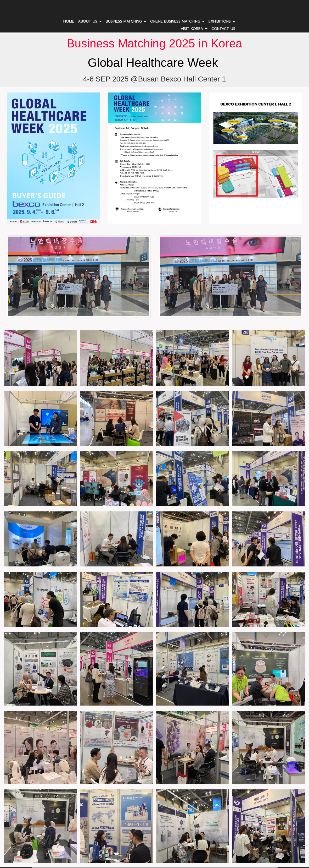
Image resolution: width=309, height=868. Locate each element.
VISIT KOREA (194, 29)
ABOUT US (90, 21)
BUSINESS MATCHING (126, 21)
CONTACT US (223, 29)
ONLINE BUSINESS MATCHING (177, 21)
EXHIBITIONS (222, 21)
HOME (69, 21)
